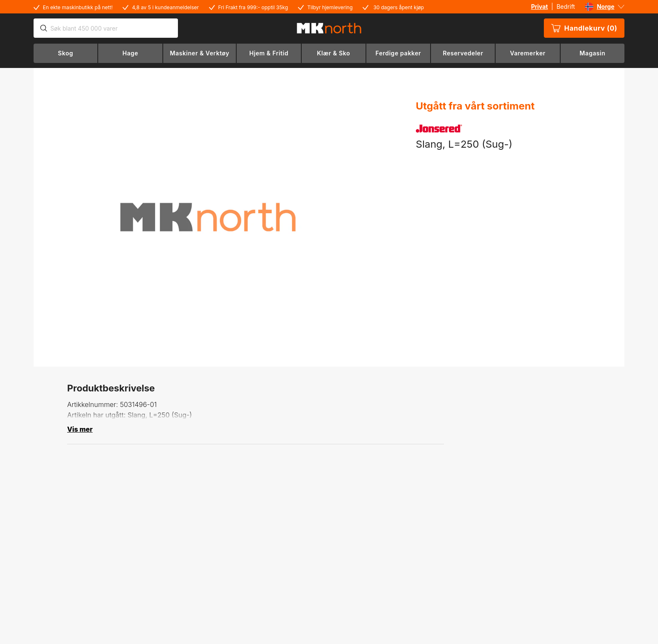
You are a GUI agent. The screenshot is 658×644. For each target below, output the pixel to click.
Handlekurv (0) (584, 28)
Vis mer (80, 429)
